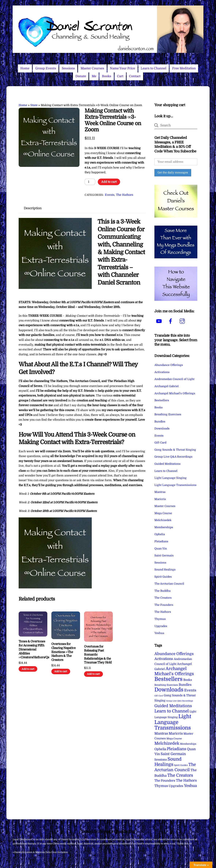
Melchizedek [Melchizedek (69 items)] (167, 743)
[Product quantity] (90, 182)
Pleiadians (161, 541)
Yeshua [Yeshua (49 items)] (190, 786)
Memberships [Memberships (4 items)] (188, 744)
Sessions (68, 68)
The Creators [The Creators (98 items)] (180, 775)
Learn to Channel (154, 68)
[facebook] (171, 321)
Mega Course (163, 513)
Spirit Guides (163, 577)
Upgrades (161, 626)
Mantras (160, 492)
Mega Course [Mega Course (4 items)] (174, 739)
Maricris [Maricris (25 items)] (176, 733)
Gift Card (160, 443)
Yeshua (159, 633)
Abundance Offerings (169, 365)
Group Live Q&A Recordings (173, 457)
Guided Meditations (167, 464)
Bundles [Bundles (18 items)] (185, 685)
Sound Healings (165, 570)
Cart (120, 76)
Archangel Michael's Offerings (175, 393)
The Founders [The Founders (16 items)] (165, 781)
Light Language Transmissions (175, 485)
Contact (135, 76)
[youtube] (159, 321)
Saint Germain (164, 555)
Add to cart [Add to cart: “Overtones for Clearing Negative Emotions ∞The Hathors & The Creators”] (61, 671)
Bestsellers (162, 400)
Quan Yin (161, 549)
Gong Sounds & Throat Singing (175, 450)
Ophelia (160, 534)
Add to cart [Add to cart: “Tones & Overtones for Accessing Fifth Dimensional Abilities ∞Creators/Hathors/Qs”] (28, 669)
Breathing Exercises (168, 414)
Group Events (46, 68)
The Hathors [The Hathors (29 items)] (186, 781)
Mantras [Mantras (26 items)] (161, 734)
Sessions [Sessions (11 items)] (161, 760)
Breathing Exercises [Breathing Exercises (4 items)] (166, 685)
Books (107, 76)
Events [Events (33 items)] (190, 690)
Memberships (164, 527)
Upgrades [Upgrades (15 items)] (176, 786)
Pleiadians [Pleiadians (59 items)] (177, 749)
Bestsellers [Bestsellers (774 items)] (168, 679)
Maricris (160, 499)
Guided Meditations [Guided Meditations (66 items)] (173, 706)
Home (25, 68)
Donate (81, 76)
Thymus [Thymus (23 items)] (161, 786)
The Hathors (125, 195)
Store (34, 105)
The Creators (163, 598)
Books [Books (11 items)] (188, 680)
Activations (162, 372)
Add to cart (109, 182)
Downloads (162, 429)
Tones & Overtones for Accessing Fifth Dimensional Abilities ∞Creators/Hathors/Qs (33, 649)
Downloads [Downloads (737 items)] (169, 690)
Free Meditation (184, 68)
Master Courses (92, 68)
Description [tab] (33, 208)
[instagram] (183, 321)
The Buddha (162, 591)
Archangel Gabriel (167, 386)
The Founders (164, 605)
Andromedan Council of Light (174, 379)
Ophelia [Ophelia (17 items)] (160, 749)
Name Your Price (122, 68)
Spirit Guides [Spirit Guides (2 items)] (181, 765)
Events (110, 195)
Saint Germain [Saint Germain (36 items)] (173, 754)
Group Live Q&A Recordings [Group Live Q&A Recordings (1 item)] (180, 701)
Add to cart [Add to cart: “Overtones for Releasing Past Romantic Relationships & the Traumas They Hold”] (93, 674)
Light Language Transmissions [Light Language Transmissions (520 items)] (173, 722)
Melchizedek (163, 520)
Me (94, 76)
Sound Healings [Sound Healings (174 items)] (168, 762)
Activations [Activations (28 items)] (164, 659)
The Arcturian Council (169, 584)
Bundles (160, 422)
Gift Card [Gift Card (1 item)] (159, 696)
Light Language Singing (170, 478)
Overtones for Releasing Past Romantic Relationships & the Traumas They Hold (98, 654)
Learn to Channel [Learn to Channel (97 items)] (172, 711)
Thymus (160, 619)
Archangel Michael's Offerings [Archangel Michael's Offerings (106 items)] (174, 671)
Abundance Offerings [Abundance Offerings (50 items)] (174, 654)
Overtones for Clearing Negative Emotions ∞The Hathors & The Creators (63, 652)
